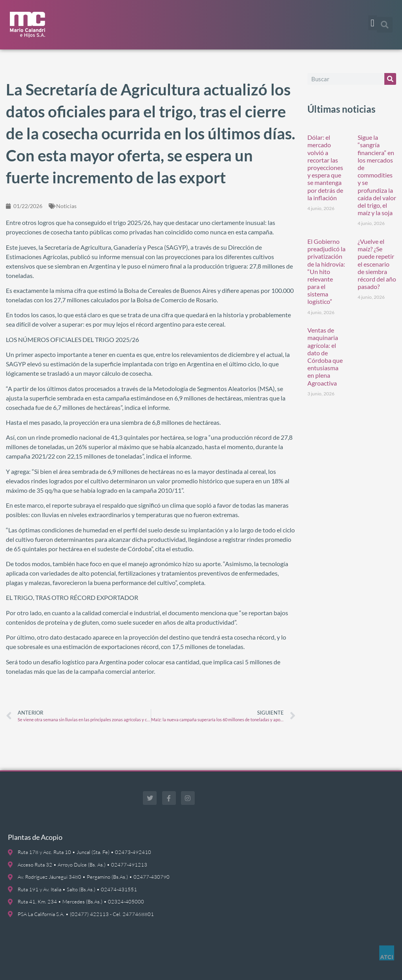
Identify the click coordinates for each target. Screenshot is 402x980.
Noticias (66, 206)
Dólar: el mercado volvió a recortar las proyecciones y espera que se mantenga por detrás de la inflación (325, 167)
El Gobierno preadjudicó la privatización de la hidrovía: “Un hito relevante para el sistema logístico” (326, 272)
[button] (373, 23)
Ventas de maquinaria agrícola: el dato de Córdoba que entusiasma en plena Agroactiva (325, 356)
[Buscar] (390, 79)
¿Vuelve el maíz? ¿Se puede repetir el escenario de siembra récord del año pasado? (377, 264)
